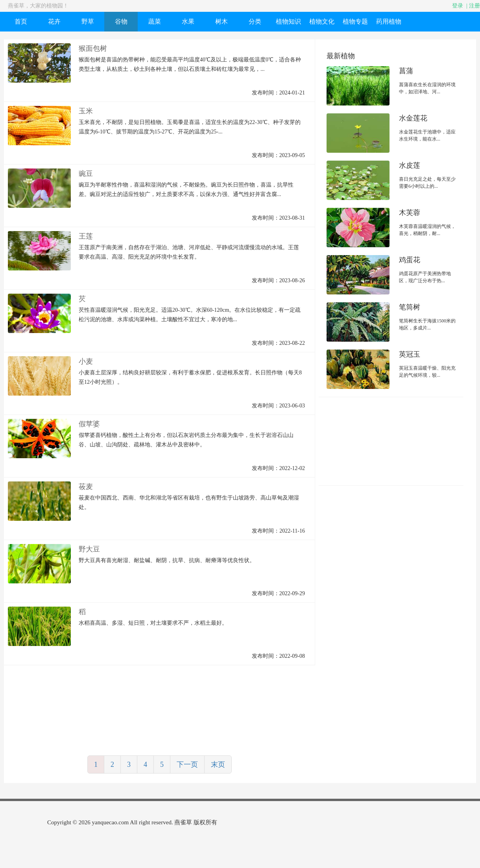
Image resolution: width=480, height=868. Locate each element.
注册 (474, 6)
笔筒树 (410, 307)
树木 (222, 21)
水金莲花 (413, 118)
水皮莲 (410, 165)
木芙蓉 (410, 213)
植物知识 (288, 21)
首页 (21, 21)
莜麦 (86, 487)
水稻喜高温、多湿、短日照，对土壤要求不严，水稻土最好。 (153, 623)
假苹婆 (89, 424)
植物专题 (355, 21)
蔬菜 (155, 21)
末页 (218, 764)
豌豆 (86, 174)
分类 (255, 21)
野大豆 (89, 549)
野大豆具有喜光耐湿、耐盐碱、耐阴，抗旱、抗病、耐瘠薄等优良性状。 (167, 560)
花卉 (54, 21)
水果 (188, 21)
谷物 (121, 21)
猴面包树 (93, 48)
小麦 (86, 361)
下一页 (187, 764)
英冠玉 (410, 354)
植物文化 (322, 21)
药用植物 (389, 21)
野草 (88, 21)
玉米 (86, 111)
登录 (458, 6)
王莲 (86, 236)
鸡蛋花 (410, 260)
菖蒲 (406, 71)
